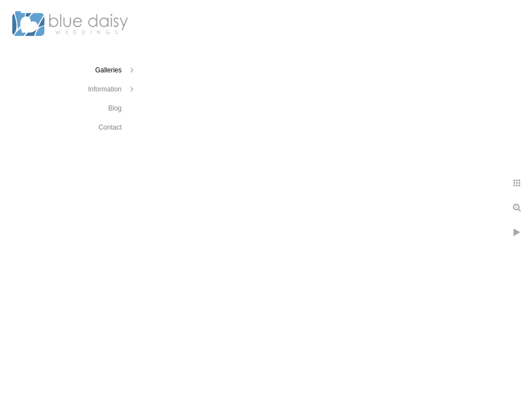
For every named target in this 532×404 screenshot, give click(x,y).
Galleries (108, 70)
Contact (110, 127)
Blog (115, 108)
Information (105, 89)
